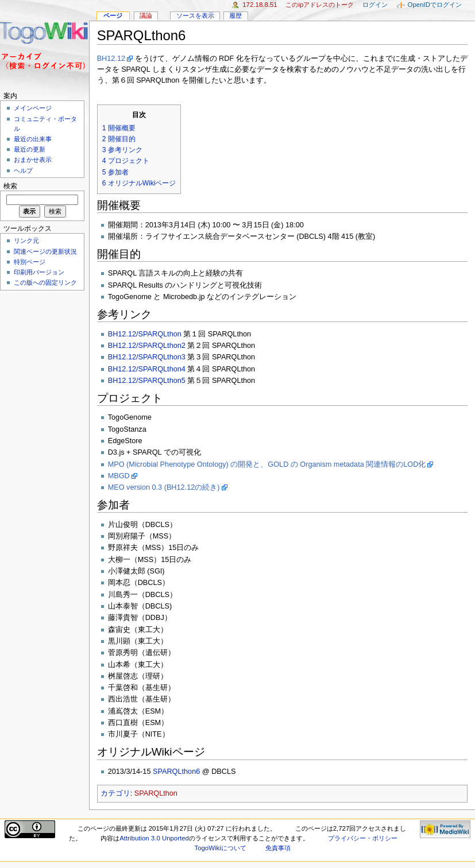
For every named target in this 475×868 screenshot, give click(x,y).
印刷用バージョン (39, 272)
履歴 (235, 15)
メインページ (33, 108)
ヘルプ (23, 170)
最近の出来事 (33, 139)
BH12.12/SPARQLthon (145, 334)
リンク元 (26, 241)
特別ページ (30, 262)
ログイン (375, 5)
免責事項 (278, 848)
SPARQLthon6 (176, 772)
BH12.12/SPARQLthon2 (147, 346)
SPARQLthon (156, 793)
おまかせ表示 (33, 160)
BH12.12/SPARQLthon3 (147, 357)
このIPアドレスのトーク (320, 5)
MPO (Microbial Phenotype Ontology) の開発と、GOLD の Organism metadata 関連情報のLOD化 (267, 464)
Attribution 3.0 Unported (154, 838)
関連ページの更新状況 (45, 251)
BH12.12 (111, 59)
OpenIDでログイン (435, 5)
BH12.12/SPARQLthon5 (147, 381)
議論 (146, 15)
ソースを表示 (195, 15)
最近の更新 (30, 149)
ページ (113, 15)
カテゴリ (115, 793)
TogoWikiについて (220, 848)
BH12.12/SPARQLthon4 (147, 369)
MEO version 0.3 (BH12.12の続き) (164, 487)
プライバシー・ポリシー (363, 838)
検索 (10, 186)
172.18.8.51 (260, 5)
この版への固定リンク (45, 282)
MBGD (119, 476)
